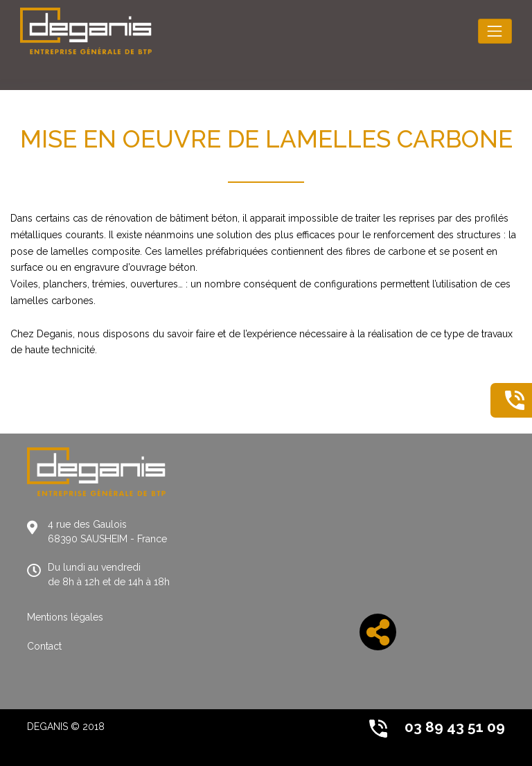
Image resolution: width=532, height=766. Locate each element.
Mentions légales (65, 617)
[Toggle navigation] (495, 31)
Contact (44, 646)
